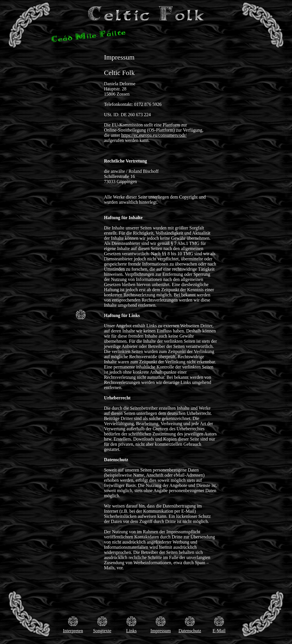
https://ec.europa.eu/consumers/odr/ (154, 135)
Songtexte (102, 631)
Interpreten (73, 631)
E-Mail (219, 631)
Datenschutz (190, 631)
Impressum (160, 631)
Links (131, 631)
